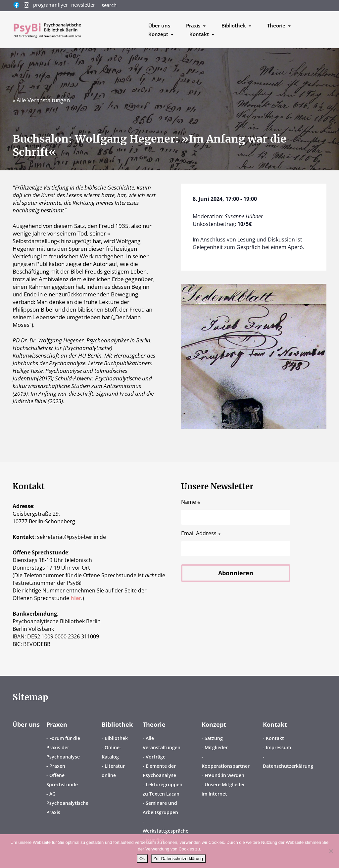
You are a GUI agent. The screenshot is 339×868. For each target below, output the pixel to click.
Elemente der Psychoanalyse (159, 771)
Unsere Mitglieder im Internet (223, 789)
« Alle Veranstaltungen (41, 100)
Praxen (57, 724)
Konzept (214, 724)
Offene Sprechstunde (62, 780)
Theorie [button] (277, 25)
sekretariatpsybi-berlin (72, 537)
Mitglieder (216, 747)
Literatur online (113, 771)
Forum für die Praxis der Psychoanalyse (63, 747)
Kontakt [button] (200, 34)
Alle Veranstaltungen (162, 743)
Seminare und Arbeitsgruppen (160, 808)
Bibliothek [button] (234, 25)
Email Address (201, 533)
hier (76, 598)
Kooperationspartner (226, 766)
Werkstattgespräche (166, 831)
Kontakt (275, 724)
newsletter (83, 5)
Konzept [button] (159, 34)
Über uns (159, 25)
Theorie (154, 724)
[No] (331, 851)
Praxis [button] (194, 25)
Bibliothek (117, 724)
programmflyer (50, 5)
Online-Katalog (111, 752)
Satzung (214, 738)
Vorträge (156, 757)
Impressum (278, 747)
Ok (142, 859)
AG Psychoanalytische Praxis (67, 803)
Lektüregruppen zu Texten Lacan (163, 789)
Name (191, 502)
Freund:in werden (224, 775)
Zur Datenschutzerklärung (178, 859)
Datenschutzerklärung (288, 766)
